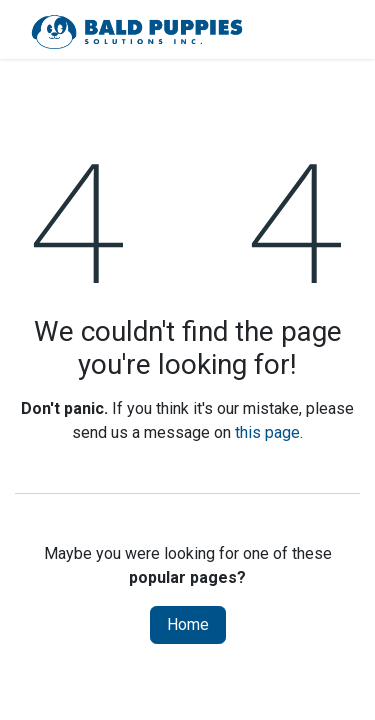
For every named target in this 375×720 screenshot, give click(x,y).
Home (188, 624)
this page (267, 432)
